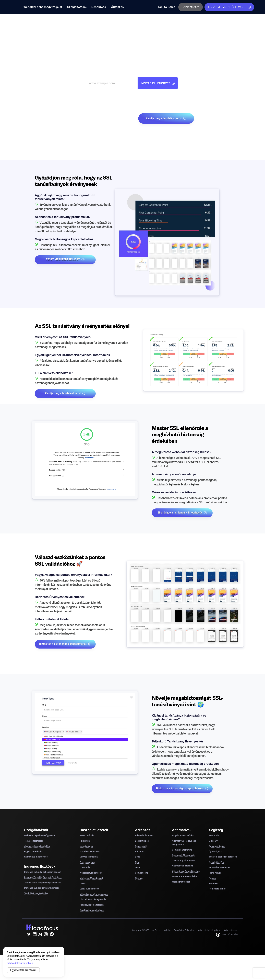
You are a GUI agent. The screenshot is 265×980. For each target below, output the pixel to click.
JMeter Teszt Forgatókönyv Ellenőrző (44, 883)
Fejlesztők (85, 841)
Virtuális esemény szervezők (94, 894)
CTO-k (83, 883)
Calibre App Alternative (183, 860)
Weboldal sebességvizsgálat (43, 7)
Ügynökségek (86, 846)
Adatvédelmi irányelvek (209, 930)
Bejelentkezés (190, 7)
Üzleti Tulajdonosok (89, 889)
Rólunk (212, 878)
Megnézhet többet (181, 882)
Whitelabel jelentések (219, 867)
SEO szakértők (87, 835)
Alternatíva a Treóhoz (183, 866)
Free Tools (214, 835)
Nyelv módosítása (227, 935)
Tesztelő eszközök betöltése (223, 857)
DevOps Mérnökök (89, 857)
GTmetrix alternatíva (182, 850)
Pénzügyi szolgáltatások (92, 905)
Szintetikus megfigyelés (36, 857)
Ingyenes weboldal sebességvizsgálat (44, 872)
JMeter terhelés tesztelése (37, 846)
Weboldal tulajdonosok (91, 873)
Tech (137, 867)
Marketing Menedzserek (91, 878)
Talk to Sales (167, 7)
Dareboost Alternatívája (184, 855)
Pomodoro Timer (217, 889)
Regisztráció (141, 846)
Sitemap (139, 878)
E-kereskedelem (87, 862)
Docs (137, 857)
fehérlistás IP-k (216, 862)
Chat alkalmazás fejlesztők (93, 899)
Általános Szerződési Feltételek (179, 930)
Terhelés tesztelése (34, 841)
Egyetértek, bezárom (23, 970)
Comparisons (142, 873)
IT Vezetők (85, 867)
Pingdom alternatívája (183, 835)
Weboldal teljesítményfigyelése (39, 835)
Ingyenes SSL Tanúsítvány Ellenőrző (43, 888)
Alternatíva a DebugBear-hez (186, 871)
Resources (99, 7)
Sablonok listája (217, 846)
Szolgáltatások (77, 7)
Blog (137, 862)
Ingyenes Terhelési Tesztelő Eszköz (43, 877)
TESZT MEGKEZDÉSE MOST (229, 7)
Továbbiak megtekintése (36, 893)
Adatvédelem (230, 930)
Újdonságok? (215, 851)
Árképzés (117, 7)
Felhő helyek (215, 873)
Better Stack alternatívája (184, 876)
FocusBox (214, 883)
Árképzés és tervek (144, 835)
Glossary (213, 841)
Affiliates (139, 851)
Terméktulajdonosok (90, 851)
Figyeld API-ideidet (33, 851)
